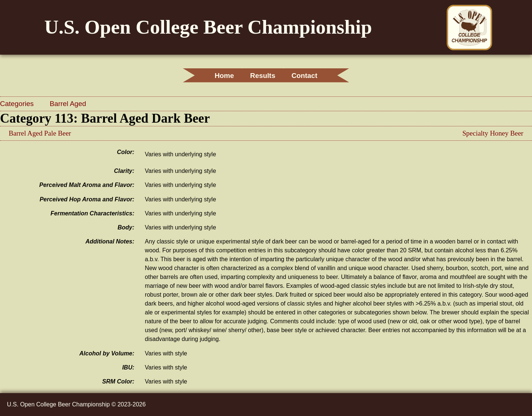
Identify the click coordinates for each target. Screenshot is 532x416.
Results (263, 76)
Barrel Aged (68, 104)
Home (219, 76)
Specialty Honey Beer (493, 133)
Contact (309, 76)
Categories (18, 104)
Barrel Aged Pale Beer (40, 133)
